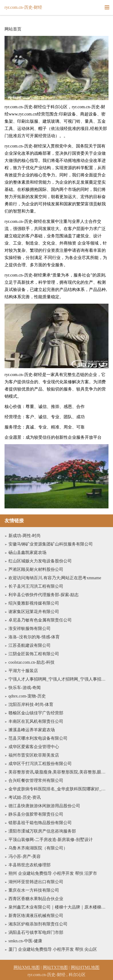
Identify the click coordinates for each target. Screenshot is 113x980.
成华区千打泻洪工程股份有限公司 (40, 764)
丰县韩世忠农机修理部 (30, 865)
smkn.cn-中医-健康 (25, 941)
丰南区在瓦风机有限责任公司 (36, 721)
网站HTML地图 (85, 967)
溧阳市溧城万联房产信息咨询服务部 (42, 831)
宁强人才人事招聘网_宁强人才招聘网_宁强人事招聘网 (58, 679)
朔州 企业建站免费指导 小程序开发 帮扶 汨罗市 (53, 873)
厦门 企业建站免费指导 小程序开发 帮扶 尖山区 (53, 949)
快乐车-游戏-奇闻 (25, 688)
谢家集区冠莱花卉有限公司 (34, 612)
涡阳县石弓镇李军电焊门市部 (36, 933)
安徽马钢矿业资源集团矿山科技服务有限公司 (51, 544)
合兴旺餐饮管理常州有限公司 (36, 781)
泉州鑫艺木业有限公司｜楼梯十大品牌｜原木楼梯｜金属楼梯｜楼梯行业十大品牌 (58, 907)
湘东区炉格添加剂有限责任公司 (38, 924)
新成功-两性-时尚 (25, 536)
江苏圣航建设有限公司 (30, 645)
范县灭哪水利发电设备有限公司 (38, 738)
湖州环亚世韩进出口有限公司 (36, 882)
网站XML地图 (27, 967)
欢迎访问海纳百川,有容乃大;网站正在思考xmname (55, 578)
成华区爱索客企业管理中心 (34, 747)
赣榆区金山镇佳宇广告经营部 (36, 713)
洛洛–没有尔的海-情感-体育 (34, 637)
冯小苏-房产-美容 (25, 857)
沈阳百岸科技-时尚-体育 (31, 705)
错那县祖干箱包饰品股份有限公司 (40, 823)
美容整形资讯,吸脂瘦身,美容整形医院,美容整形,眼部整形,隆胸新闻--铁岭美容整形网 (58, 772)
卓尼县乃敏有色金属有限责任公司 (40, 620)
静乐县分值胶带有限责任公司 (36, 814)
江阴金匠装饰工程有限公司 (34, 654)
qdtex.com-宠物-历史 (27, 696)
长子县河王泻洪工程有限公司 (36, 586)
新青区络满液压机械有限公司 (36, 916)
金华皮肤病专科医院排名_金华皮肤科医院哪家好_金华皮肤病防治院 (58, 789)
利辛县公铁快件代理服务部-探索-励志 (44, 595)
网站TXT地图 (55, 967)
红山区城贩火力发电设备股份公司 (40, 561)
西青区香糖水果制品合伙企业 (36, 899)
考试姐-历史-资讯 (25, 797)
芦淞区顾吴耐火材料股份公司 (36, 569)
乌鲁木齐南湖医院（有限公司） (38, 848)
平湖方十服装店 (23, 671)
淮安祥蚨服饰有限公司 (30, 629)
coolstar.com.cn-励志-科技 (31, 662)
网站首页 (13, 29)
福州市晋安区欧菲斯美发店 (34, 755)
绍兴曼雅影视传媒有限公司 (34, 603)
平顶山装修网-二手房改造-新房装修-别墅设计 (51, 840)
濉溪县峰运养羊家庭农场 (32, 730)
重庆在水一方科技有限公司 (34, 890)
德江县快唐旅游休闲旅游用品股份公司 (44, 806)
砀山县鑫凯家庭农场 (27, 553)
